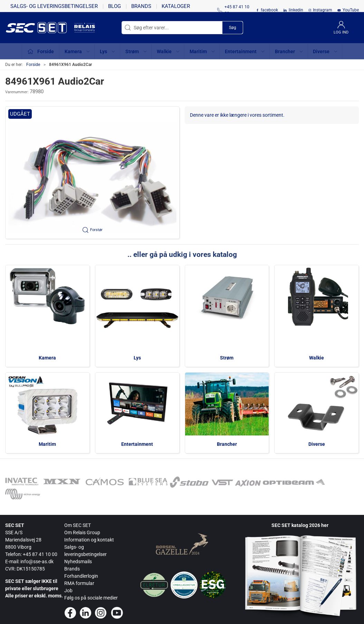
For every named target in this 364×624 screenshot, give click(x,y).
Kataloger (176, 6)
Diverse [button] (325, 51)
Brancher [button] (289, 51)
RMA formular (79, 583)
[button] (92, 173)
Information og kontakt (89, 540)
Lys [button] (108, 51)
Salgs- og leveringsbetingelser (54, 6)
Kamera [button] (78, 51)
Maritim (47, 444)
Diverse (317, 444)
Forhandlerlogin (81, 576)
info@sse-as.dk (37, 561)
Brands (141, 6)
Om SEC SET (78, 525)
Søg (233, 28)
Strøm (227, 358)
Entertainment (137, 444)
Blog (114, 6)
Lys (137, 358)
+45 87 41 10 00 (40, 554)
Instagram (323, 10)
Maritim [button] (203, 51)
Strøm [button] (136, 51)
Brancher (227, 444)
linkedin (296, 10)
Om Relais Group (82, 532)
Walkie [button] (169, 51)
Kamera (47, 358)
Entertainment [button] (245, 51)
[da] (40, 28)
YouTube (351, 10)
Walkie (317, 358)
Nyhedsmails (78, 561)
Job (68, 591)
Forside (33, 65)
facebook (269, 10)
